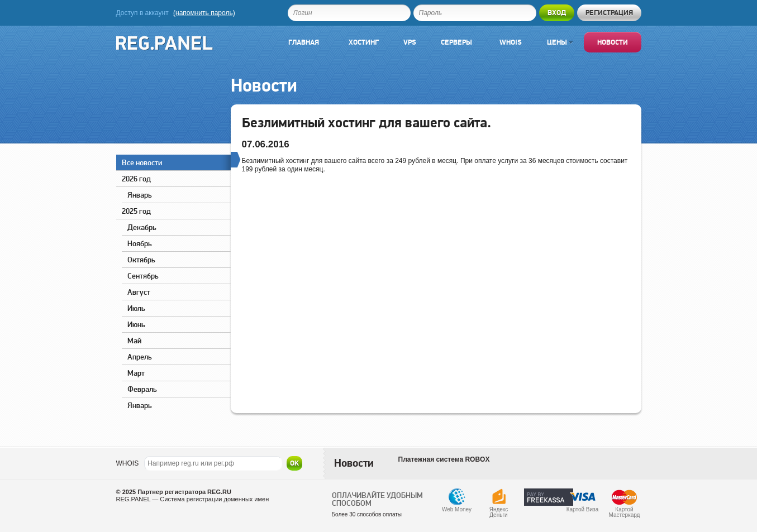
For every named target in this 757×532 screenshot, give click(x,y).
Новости (613, 42)
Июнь (136, 324)
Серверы (456, 42)
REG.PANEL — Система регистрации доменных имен (193, 499)
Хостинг (364, 42)
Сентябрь (143, 276)
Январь (140, 195)
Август (139, 292)
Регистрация (609, 13)
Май (134, 341)
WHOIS (128, 463)
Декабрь (142, 227)
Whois (511, 42)
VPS (410, 42)
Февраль (142, 389)
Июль (136, 308)
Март (136, 373)
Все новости (176, 161)
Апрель (140, 357)
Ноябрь (140, 243)
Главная (304, 42)
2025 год (136, 211)
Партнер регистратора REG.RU (184, 492)
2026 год (136, 179)
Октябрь (141, 260)
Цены (560, 42)
